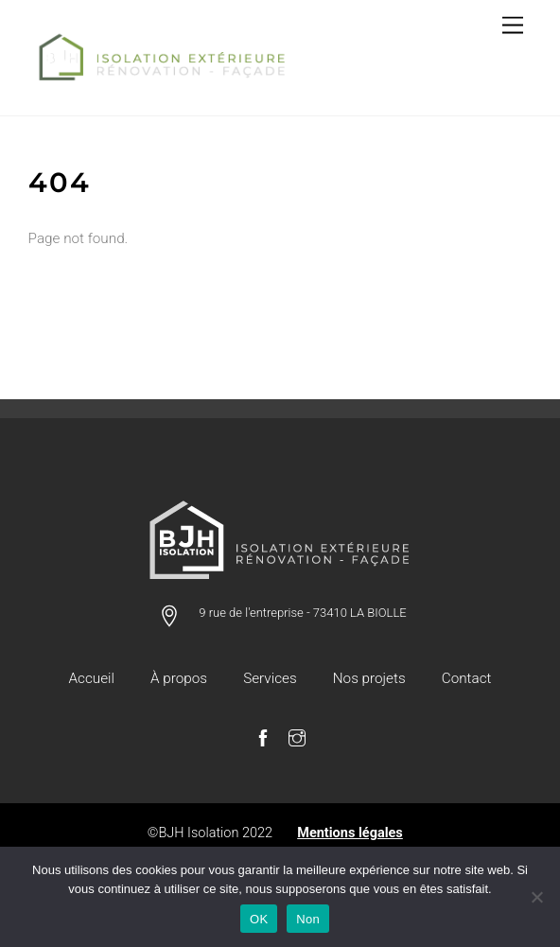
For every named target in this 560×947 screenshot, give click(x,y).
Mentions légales (350, 833)
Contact (467, 678)
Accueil (92, 678)
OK (259, 919)
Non (308, 919)
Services (270, 678)
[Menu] (513, 26)
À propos (179, 678)
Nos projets (369, 678)
